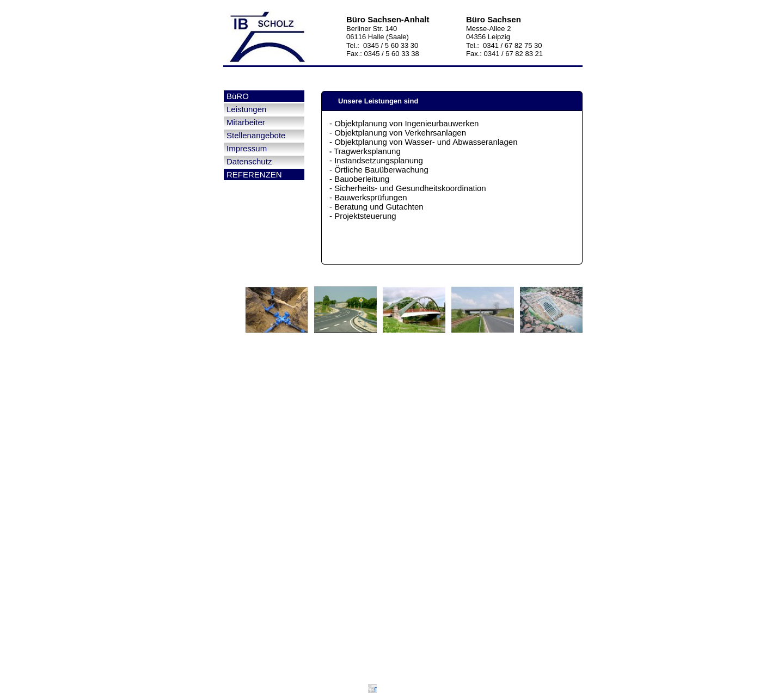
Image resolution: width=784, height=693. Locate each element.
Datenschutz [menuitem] (249, 161)
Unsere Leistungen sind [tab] (373, 101)
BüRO (238, 96)
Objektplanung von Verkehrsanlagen (400, 133)
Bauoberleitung (362, 179)
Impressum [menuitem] (247, 148)
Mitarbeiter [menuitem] (246, 122)
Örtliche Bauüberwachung (381, 170)
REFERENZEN (254, 174)
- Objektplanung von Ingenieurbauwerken (404, 123)
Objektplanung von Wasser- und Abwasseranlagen (426, 142)
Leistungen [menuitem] (246, 109)
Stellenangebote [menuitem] (256, 135)
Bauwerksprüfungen (370, 197)
